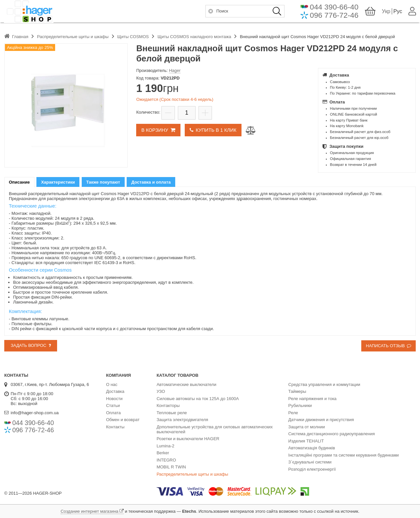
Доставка (115, 391)
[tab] (19, 182)
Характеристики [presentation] (58, 182)
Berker (163, 453)
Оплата (113, 413)
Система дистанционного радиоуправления (332, 434)
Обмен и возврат (123, 420)
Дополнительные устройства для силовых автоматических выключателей (215, 429)
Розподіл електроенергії (312, 469)
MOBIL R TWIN (171, 467)
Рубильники (300, 405)
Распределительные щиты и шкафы (192, 474)
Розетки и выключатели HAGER (188, 439)
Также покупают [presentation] (103, 182)
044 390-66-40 (334, 8)
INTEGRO (166, 460)
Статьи (113, 405)
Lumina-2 (165, 446)
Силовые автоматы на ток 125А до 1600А (198, 399)
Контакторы (168, 405)
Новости (114, 399)
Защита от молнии (307, 427)
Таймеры (297, 391)
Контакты (115, 427)
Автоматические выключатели (186, 384)
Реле (293, 413)
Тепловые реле (172, 413)
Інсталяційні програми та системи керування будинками (344, 455)
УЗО (161, 391)
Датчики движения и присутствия (321, 420)
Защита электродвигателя (182, 420)
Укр (386, 13)
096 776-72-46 (334, 17)
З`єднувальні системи (310, 462)
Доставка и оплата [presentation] (151, 182)
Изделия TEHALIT (306, 441)
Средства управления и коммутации (324, 384)
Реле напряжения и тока (313, 399)
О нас (112, 384)
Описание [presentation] (19, 182)
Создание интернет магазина (90, 511)
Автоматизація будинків (312, 448)
